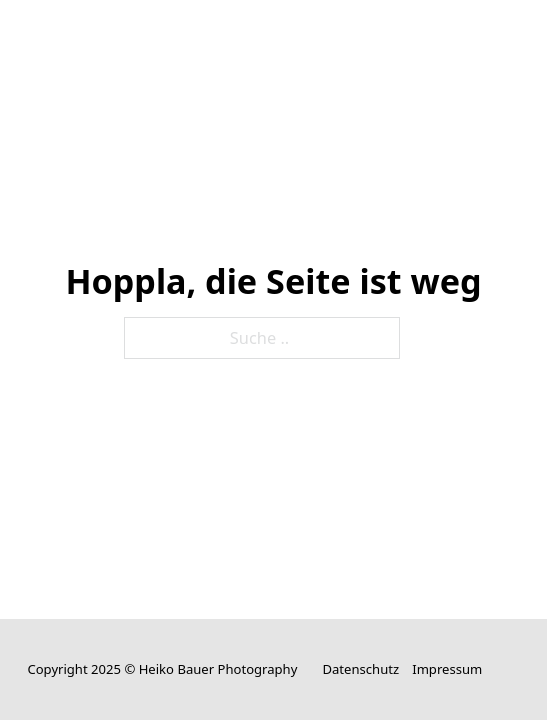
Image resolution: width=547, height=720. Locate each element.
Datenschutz (360, 669)
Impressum (447, 669)
